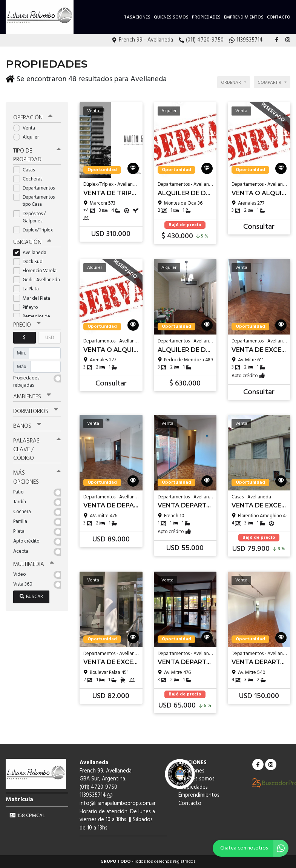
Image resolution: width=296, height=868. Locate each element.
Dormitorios (36, 412)
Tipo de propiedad (37, 155)
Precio (27, 325)
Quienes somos (171, 17)
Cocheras (30, 179)
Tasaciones (137, 17)
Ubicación (32, 242)
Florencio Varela (37, 271)
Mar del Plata (34, 298)
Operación (33, 118)
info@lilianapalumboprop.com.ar (118, 804)
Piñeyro (28, 308)
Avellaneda (32, 253)
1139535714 (96, 795)
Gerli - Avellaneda (37, 280)
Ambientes (32, 397)
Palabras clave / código (37, 450)
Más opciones (37, 477)
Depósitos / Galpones (30, 217)
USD (50, 338)
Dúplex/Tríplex (35, 230)
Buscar (31, 597)
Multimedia (34, 564)
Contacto (279, 17)
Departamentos (36, 188)
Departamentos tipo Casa (34, 201)
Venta (27, 128)
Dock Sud (30, 262)
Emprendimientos (244, 17)
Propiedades (206, 17)
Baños (27, 426)
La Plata (28, 289)
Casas (26, 170)
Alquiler (28, 137)
